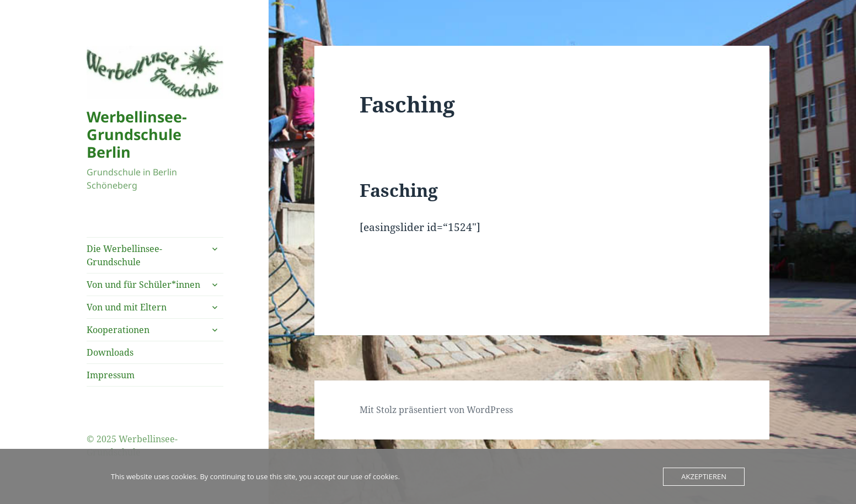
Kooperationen (118, 330)
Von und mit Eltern (127, 307)
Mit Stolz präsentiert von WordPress (436, 410)
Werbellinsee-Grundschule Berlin (137, 134)
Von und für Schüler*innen (143, 285)
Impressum (111, 375)
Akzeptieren (704, 476)
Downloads (110, 352)
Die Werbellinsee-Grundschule (124, 255)
